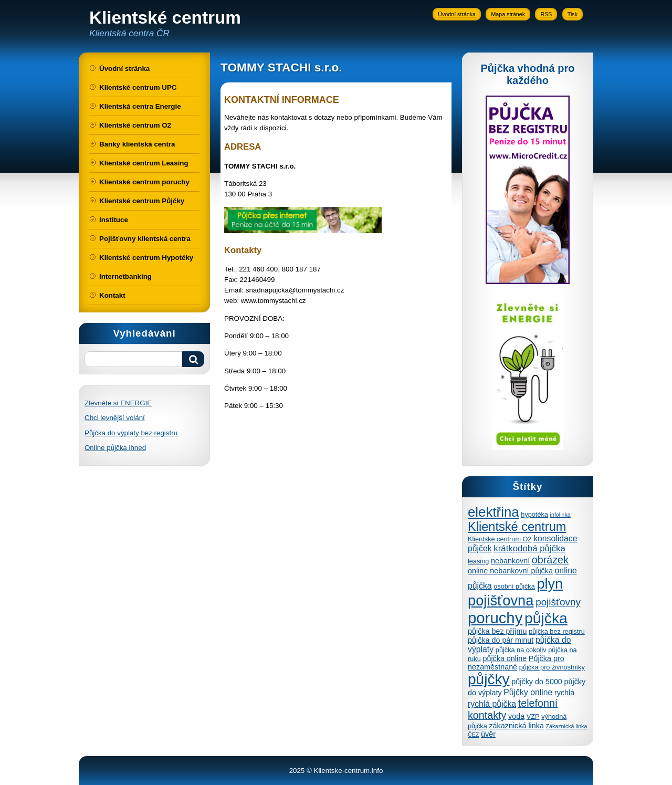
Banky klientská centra (137, 144)
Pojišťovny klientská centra (145, 239)
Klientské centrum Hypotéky (146, 258)
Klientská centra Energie (140, 106)
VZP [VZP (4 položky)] (533, 716)
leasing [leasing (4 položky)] (478, 561)
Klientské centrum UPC (138, 87)
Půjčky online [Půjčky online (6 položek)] (528, 692)
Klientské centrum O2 (135, 125)
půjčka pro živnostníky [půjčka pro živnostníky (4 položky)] (552, 667)
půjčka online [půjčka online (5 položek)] (505, 658)
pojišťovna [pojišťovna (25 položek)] (501, 600)
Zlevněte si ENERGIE (118, 403)
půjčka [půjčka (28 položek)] (546, 618)
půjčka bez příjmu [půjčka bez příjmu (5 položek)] (497, 631)
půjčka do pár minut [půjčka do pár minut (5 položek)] (501, 640)
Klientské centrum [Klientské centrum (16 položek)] (517, 527)
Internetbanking (125, 276)
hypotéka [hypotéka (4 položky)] (534, 514)
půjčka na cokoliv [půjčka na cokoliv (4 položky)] (521, 650)
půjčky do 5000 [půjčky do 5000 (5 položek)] (537, 682)
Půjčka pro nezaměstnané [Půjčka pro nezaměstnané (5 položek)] (516, 663)
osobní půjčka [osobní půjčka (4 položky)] (514, 586)
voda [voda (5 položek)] (516, 716)
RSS (546, 14)
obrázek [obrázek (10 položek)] (550, 560)
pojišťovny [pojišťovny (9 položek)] (558, 602)
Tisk (573, 14)
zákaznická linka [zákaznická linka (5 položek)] (516, 726)
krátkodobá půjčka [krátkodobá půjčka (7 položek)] (529, 548)
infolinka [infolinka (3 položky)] (560, 515)
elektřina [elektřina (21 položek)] (493, 512)
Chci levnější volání (115, 418)
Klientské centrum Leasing (144, 163)
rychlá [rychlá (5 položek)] (564, 693)
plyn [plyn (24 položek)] (550, 584)
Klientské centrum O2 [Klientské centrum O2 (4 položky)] (500, 539)
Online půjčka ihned (115, 448)
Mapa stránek (508, 14)
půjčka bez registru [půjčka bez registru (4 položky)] (557, 631)
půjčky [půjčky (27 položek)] (489, 679)
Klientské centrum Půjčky (142, 201)
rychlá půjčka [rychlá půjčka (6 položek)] (492, 704)
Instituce (114, 220)
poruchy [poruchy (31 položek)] (495, 618)
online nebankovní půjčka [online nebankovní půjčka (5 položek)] (510, 571)
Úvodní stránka (457, 14)
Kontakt (112, 295)
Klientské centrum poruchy (144, 182)
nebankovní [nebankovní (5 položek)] (510, 561)
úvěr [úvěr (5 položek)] (488, 734)
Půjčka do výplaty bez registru (131, 433)
